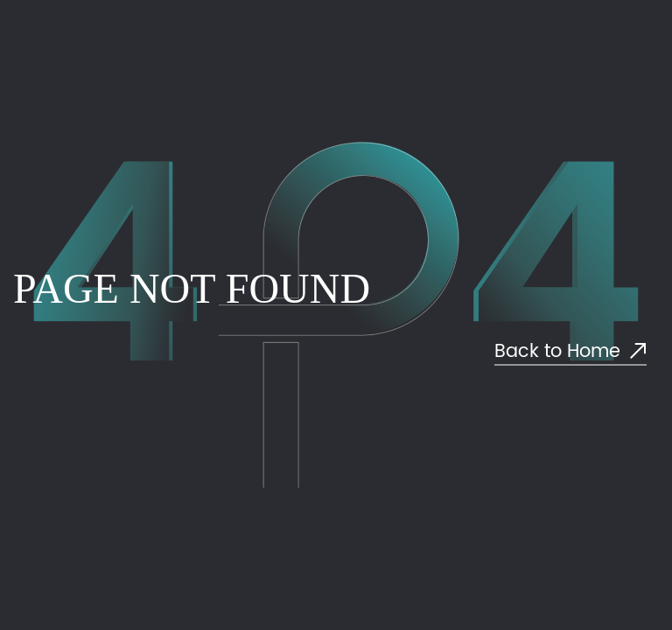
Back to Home (570, 352)
